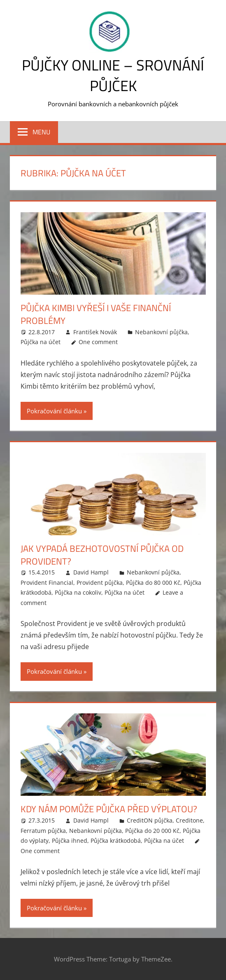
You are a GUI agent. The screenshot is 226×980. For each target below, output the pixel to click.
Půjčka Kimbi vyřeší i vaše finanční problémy (96, 314)
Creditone (189, 820)
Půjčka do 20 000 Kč (152, 831)
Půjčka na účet (41, 342)
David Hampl (91, 572)
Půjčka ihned (70, 841)
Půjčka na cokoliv (78, 592)
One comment (98, 342)
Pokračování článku (54, 411)
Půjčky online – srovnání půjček (113, 75)
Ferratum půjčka (43, 831)
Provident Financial (47, 583)
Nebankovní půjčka (161, 332)
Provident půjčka (100, 583)
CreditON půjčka (150, 820)
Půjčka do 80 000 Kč (153, 583)
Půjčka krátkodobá (116, 841)
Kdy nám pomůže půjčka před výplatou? (109, 809)
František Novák (95, 332)
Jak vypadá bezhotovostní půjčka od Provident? (102, 555)
